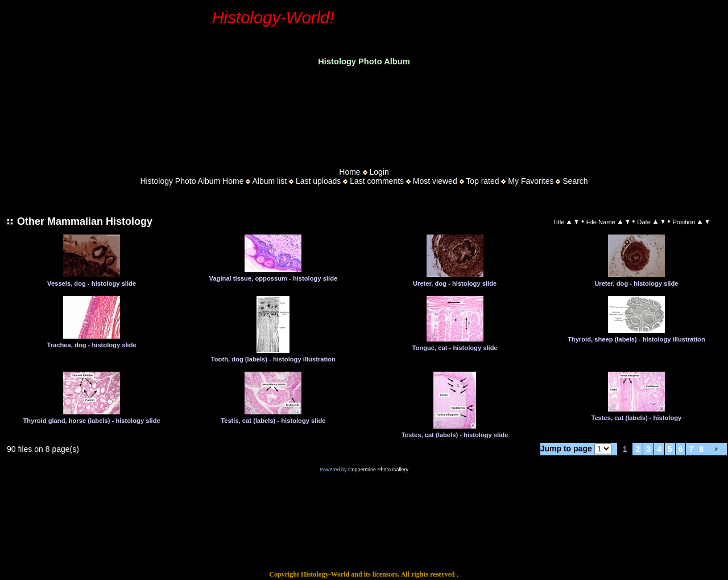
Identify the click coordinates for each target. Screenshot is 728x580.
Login (379, 172)
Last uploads (318, 181)
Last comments (377, 181)
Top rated (482, 181)
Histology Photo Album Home (192, 181)
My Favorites (531, 181)
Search (575, 181)
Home (349, 172)
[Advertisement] (364, 113)
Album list (269, 181)
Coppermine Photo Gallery (378, 470)
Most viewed (435, 181)
